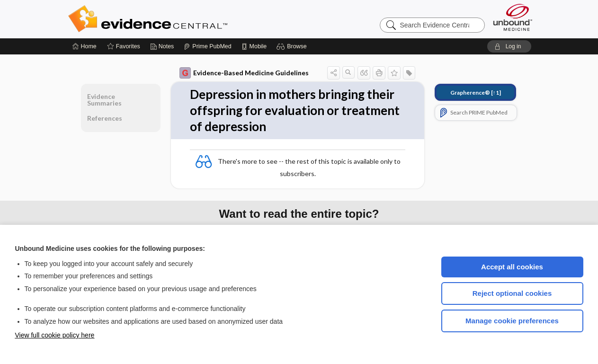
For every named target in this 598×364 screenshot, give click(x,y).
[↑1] (476, 93)
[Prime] (207, 46)
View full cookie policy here (55, 335)
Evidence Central (186, 19)
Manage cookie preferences (512, 321)
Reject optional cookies (512, 293)
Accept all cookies (512, 267)
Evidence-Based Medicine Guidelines (244, 73)
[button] (293, 46)
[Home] (85, 46)
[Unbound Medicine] (513, 17)
